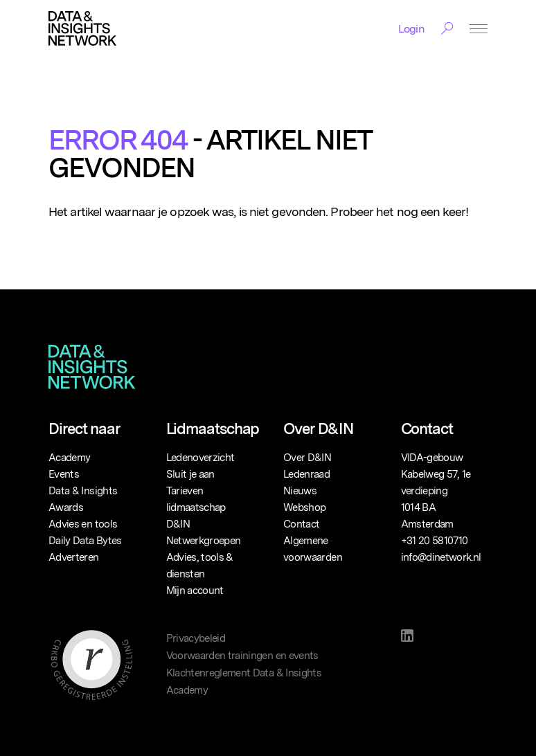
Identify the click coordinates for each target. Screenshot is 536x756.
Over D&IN (307, 458)
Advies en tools (83, 524)
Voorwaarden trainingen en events (242, 656)
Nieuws (300, 491)
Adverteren (74, 557)
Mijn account (195, 591)
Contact (301, 524)
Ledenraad (306, 474)
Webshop (304, 507)
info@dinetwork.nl (441, 557)
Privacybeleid (196, 638)
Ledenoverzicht (200, 458)
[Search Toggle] (447, 28)
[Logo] (82, 28)
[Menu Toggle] (479, 29)
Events (64, 474)
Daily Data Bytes (85, 541)
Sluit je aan (190, 474)
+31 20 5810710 (435, 541)
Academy (69, 458)
